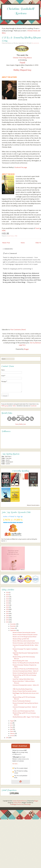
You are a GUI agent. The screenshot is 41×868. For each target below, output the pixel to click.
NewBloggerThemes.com (17, 804)
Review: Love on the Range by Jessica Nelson (25, 637)
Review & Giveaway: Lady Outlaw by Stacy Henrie (26, 643)
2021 (7, 603)
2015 (7, 616)
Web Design (28, 804)
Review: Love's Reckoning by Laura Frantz (24, 711)
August (12, 721)
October (12, 628)
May (11, 727)
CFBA (16, 236)
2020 (8, 605)
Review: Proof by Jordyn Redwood (22, 701)
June (11, 725)
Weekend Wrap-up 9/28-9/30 (21, 639)
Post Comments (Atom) (18, 330)
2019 (7, 607)
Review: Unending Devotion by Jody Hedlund (25, 673)
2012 (7, 622)
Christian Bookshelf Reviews (20, 801)
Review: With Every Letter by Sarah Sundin (24, 641)
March (12, 731)
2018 (7, 609)
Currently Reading (21, 471)
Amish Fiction (11, 236)
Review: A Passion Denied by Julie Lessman (24, 633)
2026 (7, 593)
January (12, 736)
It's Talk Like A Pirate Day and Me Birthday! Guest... (26, 669)
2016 (7, 614)
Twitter (14, 406)
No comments (35, 43)
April (11, 729)
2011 (7, 738)
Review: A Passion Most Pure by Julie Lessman (25, 691)
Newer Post (6, 243)
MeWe (21, 424)
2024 (7, 597)
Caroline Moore (17, 803)
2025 (7, 595)
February (12, 734)
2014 (7, 618)
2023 (7, 599)
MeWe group (5, 406)
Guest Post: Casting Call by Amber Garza (23, 679)
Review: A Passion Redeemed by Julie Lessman (25, 635)
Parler (17, 424)
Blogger (26, 349)
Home (23, 243)
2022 (7, 601)
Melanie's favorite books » (33, 505)
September (13, 630)
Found (22, 63)
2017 (7, 611)
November (13, 626)
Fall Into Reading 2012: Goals (20, 661)
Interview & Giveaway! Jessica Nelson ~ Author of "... (26, 671)
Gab (25, 424)
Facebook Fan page (21, 167)
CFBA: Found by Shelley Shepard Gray (23, 689)
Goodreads (34, 406)
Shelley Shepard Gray (22, 70)
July (11, 723)
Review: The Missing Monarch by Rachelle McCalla (26, 663)
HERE (4, 231)
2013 (7, 620)
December (13, 624)
